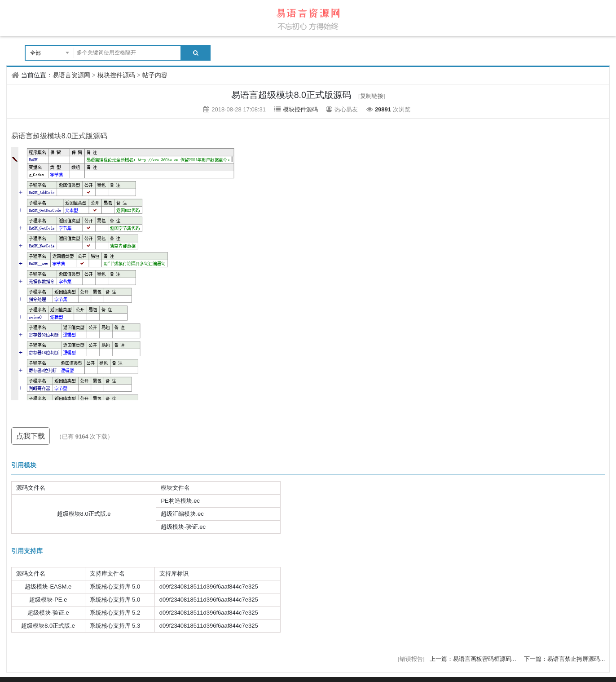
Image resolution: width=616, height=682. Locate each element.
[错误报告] (411, 659)
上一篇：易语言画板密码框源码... (474, 659)
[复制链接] (372, 96)
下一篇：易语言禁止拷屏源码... (564, 659)
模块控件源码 (116, 75)
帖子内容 (155, 75)
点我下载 (31, 436)
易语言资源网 (71, 75)
